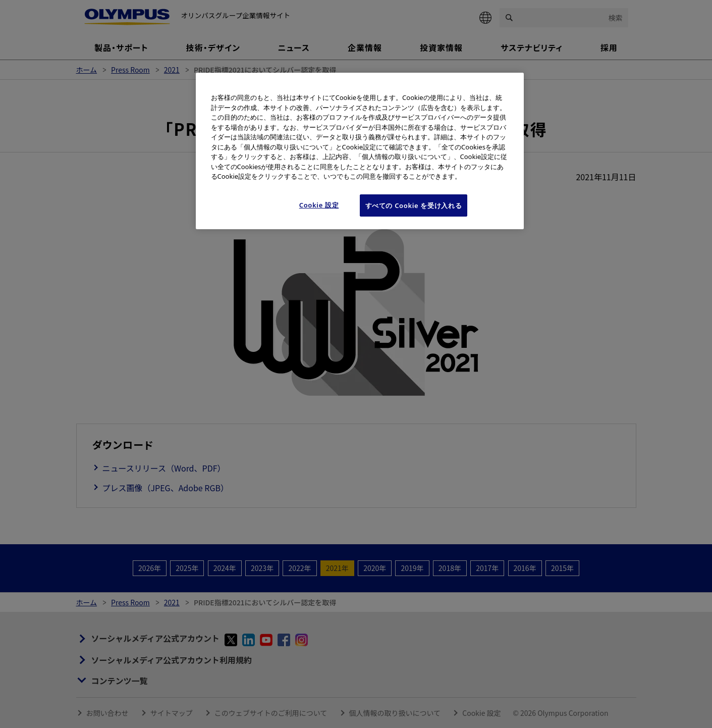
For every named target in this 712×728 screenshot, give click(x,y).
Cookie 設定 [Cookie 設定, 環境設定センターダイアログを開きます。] (319, 205)
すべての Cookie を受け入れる (414, 205)
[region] (360, 151)
